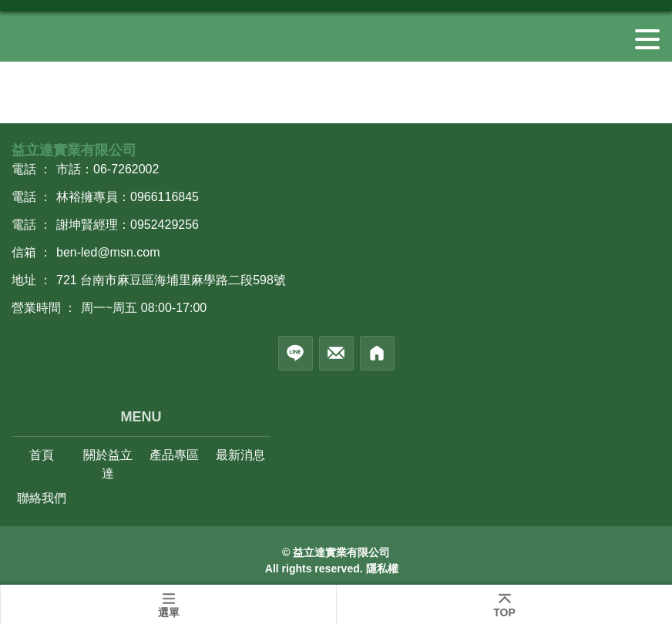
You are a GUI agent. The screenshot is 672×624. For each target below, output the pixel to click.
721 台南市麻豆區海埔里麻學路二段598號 (171, 280)
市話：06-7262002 (108, 169)
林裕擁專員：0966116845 (128, 197)
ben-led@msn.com (108, 252)
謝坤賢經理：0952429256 (128, 225)
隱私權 (382, 569)
